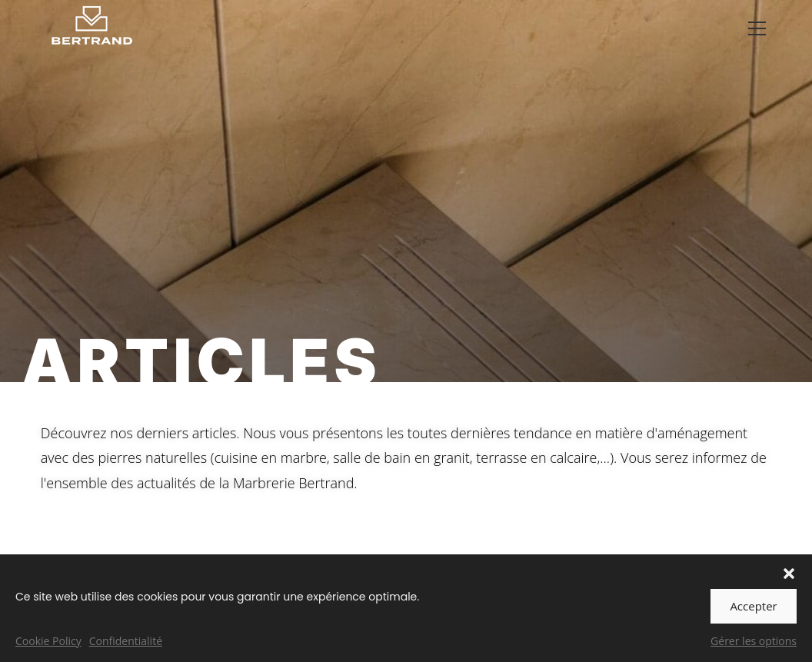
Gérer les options (754, 641)
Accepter (753, 606)
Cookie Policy (48, 641)
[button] (789, 574)
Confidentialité (126, 641)
